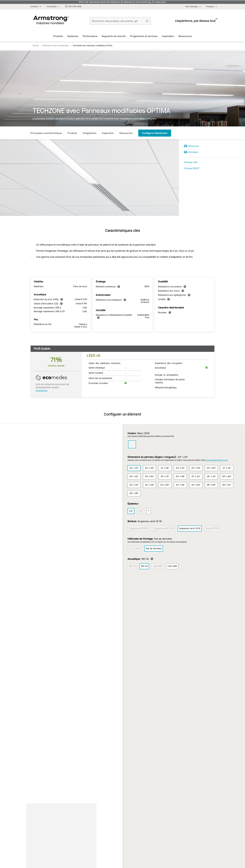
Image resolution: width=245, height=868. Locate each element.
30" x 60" (165, 485)
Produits (58, 36)
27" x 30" (196, 477)
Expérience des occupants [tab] (169, 363)
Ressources (185, 36)
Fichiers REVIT (192, 168)
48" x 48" (211, 485)
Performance (90, 36)
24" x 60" (150, 477)
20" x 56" (196, 468)
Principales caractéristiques (46, 133)
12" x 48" (165, 468)
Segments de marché (114, 36)
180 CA (144, 566)
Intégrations (89, 133)
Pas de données (154, 549)
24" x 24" (134, 468)
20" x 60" (211, 468)
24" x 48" (149, 468)
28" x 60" (227, 477)
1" (149, 511)
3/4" (131, 511)
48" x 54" (227, 485)
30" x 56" (150, 485)
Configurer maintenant (155, 133)
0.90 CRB (172, 566)
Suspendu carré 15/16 (190, 529)
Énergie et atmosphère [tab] (167, 375)
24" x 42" (134, 477)
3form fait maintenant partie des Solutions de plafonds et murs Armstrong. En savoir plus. (122, 2)
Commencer (42, 391)
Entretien (193, 152)
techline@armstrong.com (217, 460)
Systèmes (73, 36)
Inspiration (168, 36)
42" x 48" (180, 485)
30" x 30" (134, 485)
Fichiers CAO (191, 162)
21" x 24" (227, 468)
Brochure (194, 146)
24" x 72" (165, 477)
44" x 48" (196, 485)
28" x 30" (211, 477)
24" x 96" (180, 477)
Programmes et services (144, 36)
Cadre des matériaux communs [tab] (104, 363)
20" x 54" (180, 468)
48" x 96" (134, 493)
